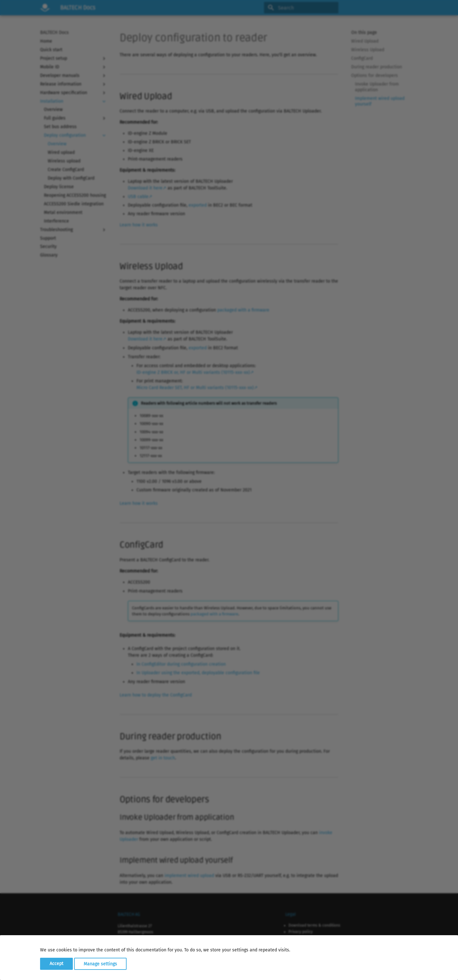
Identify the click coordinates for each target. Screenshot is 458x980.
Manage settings (100, 964)
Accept (56, 964)
